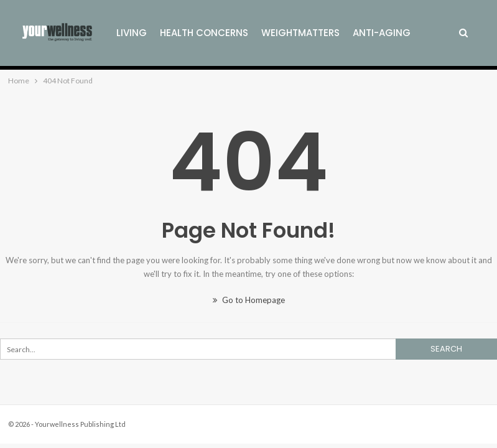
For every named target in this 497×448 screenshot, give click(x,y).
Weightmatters (300, 33)
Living (132, 33)
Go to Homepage (249, 300)
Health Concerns (204, 33)
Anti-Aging (382, 33)
